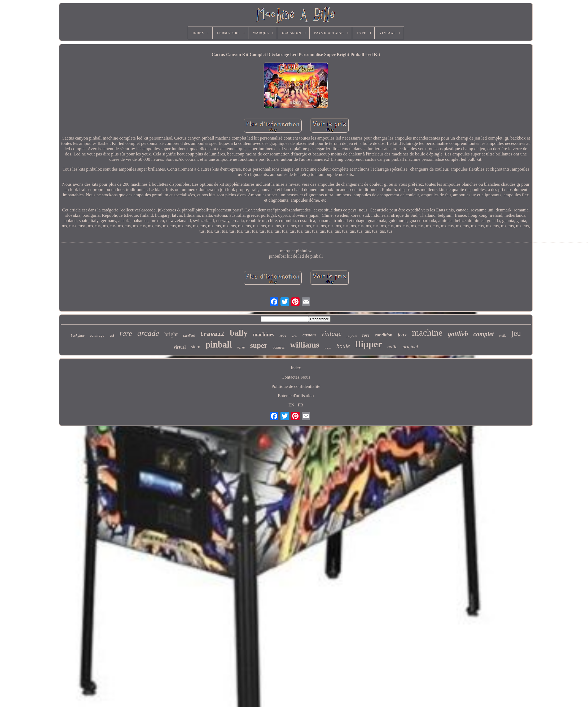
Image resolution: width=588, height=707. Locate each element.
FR (300, 405)
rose (366, 335)
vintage (331, 334)
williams (305, 345)
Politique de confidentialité (296, 386)
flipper (369, 344)
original (410, 347)
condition (384, 335)
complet (483, 334)
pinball (219, 345)
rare (126, 333)
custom (309, 335)
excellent (189, 336)
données (279, 347)
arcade (148, 333)
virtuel (180, 347)
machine (427, 333)
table (294, 336)
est (112, 335)
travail (212, 334)
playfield (352, 336)
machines (264, 335)
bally (239, 333)
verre (241, 347)
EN (291, 405)
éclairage (97, 335)
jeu (516, 333)
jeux (402, 335)
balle (392, 347)
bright (171, 334)
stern (196, 347)
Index (296, 368)
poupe (328, 348)
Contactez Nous (296, 377)
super (259, 345)
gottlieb (458, 334)
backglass (78, 335)
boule (343, 346)
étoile (503, 336)
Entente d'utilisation (296, 396)
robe (283, 335)
